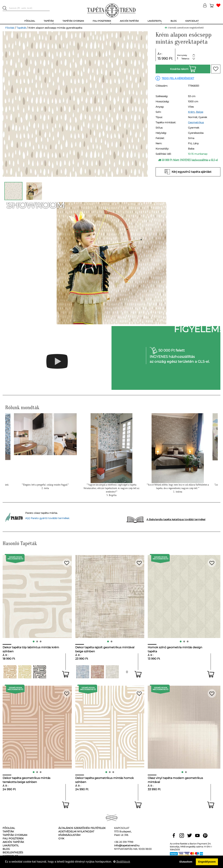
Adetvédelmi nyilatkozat (76, 831)
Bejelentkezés (13, 852)
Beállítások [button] (122, 862)
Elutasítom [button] (186, 862)
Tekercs (185, 59)
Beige (200, 112)
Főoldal (10, 28)
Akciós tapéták (13, 842)
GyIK (61, 838)
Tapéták (21, 28)
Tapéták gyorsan (15, 835)
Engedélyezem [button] (207, 862)
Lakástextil (11, 845)
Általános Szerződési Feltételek (82, 828)
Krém (191, 112)
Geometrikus (196, 122)
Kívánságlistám (69, 835)
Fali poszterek (13, 838)
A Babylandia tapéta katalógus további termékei (176, 519)
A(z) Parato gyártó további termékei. (47, 518)
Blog (6, 849)
